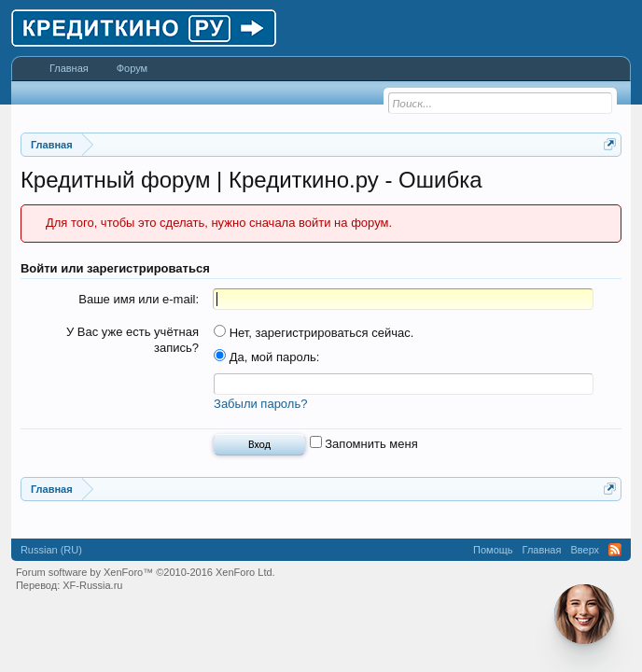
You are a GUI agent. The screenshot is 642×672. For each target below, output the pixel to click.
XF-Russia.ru (92, 585)
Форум (132, 68)
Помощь (493, 550)
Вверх (585, 550)
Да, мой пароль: (266, 357)
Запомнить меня (364, 444)
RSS (615, 550)
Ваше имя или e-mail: (139, 299)
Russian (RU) (51, 550)
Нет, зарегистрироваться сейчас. (314, 333)
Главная (69, 68)
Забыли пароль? (260, 404)
